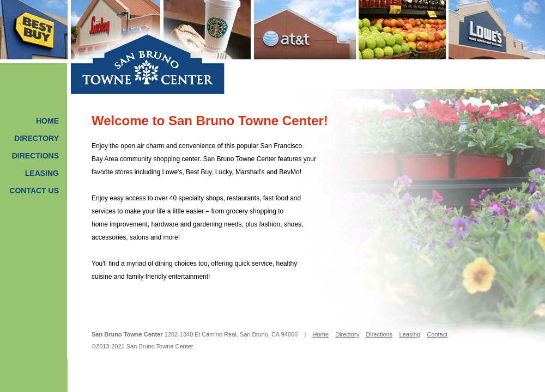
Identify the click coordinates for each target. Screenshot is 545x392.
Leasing (42, 173)
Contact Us (34, 191)
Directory (37, 138)
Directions (35, 156)
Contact (437, 334)
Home (47, 121)
